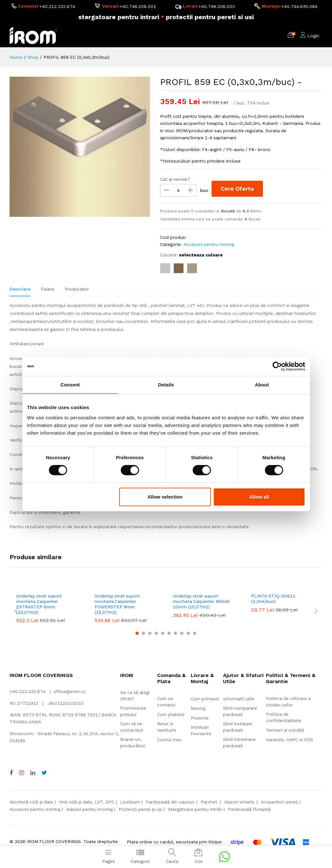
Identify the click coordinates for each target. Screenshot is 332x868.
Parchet (210, 802)
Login (313, 36)
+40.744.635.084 (299, 7)
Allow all (259, 497)
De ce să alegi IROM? (135, 696)
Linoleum (130, 802)
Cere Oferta (238, 189)
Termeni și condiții (285, 730)
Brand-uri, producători (133, 742)
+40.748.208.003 (217, 7)
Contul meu (170, 740)
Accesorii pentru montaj (209, 245)
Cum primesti (205, 699)
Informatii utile (239, 699)
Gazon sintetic (240, 802)
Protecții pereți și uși (140, 809)
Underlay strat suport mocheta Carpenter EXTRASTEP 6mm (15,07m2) (39, 604)
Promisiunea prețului (133, 711)
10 (195, 633)
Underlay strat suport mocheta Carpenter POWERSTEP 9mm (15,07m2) (117, 604)
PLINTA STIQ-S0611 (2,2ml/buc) (273, 599)
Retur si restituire (167, 727)
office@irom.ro (69, 691)
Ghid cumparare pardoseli (240, 712)
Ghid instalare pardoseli (238, 727)
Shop (33, 57)
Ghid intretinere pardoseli (239, 743)
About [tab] (262, 385)
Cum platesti (171, 715)
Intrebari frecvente (201, 731)
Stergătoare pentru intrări (195, 809)
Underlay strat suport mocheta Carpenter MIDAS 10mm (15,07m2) (201, 601)
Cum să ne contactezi (132, 727)
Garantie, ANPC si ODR (290, 740)
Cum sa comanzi (166, 702)
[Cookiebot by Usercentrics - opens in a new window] (277, 366)
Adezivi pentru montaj (89, 809)
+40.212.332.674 (57, 7)
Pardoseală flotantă (249, 809)
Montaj (198, 709)
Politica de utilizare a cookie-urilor (288, 702)
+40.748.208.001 (138, 7)
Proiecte (200, 718)
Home (16, 57)
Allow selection (165, 497)
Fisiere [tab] (47, 289)
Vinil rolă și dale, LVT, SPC (87, 802)
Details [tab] (166, 385)
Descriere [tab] (20, 289)
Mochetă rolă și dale (31, 802)
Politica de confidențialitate (284, 718)
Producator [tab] (77, 289)
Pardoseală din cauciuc (170, 802)
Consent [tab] (70, 385)
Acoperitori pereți (279, 802)
